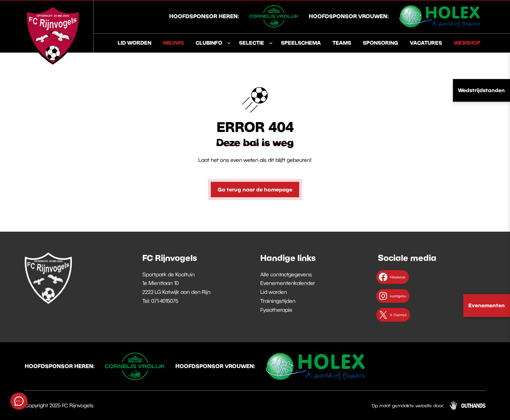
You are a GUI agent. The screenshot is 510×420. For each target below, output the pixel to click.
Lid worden (134, 43)
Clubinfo (209, 43)
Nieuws (173, 43)
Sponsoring (381, 43)
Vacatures (426, 43)
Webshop (467, 43)
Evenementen (487, 305)
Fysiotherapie (276, 310)
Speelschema (301, 43)
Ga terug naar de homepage (255, 189)
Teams (342, 43)
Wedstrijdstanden (481, 90)
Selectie (252, 43)
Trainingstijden (278, 301)
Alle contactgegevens (286, 274)
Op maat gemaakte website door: (408, 406)
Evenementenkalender (288, 283)
